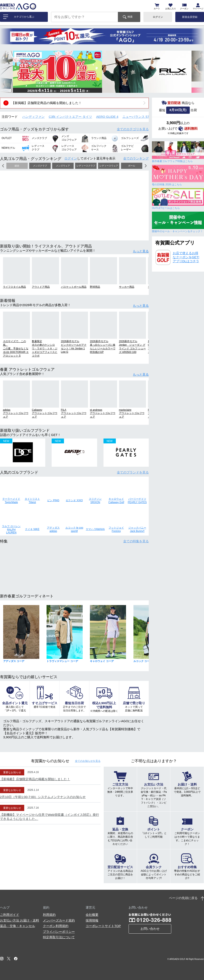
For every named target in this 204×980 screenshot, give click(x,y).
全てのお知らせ (88, 761)
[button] (6, 72)
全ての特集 (136, 541)
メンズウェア (63, 166)
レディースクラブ (86, 166)
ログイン (158, 17)
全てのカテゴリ (133, 129)
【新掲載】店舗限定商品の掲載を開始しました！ (47, 103)
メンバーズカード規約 (59, 920)
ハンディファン (33, 117)
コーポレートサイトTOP (103, 926)
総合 (17, 166)
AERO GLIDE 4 (107, 117)
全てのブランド (133, 472)
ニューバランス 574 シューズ (143, 117)
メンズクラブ (40, 166)
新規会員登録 (190, 17)
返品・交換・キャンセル (18, 926)
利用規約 (49, 915)
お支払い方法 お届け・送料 (20, 920)
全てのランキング (136, 158)
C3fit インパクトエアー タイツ (70, 117)
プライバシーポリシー (59, 932)
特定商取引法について (59, 937)
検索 (130, 17)
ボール (132, 166)
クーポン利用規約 (56, 926)
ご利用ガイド (10, 915)
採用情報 (92, 920)
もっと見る (141, 251)
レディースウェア (109, 166)
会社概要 (92, 915)
